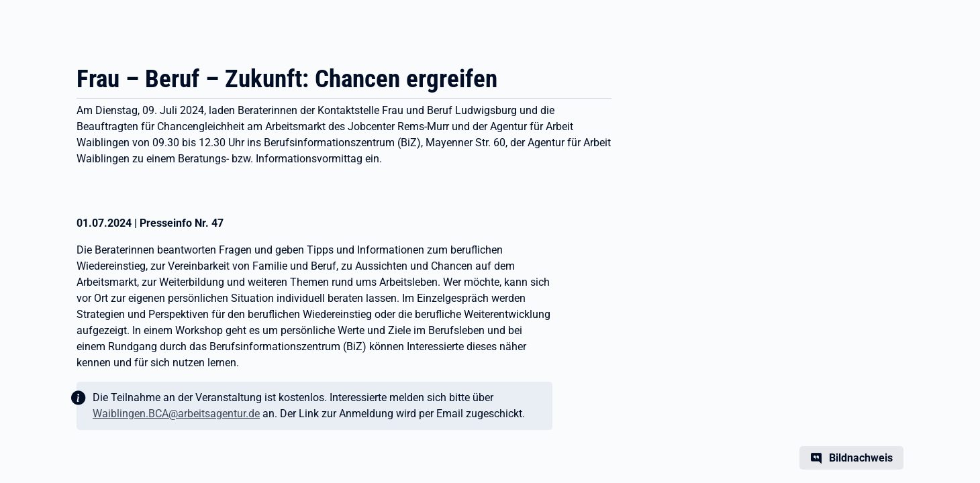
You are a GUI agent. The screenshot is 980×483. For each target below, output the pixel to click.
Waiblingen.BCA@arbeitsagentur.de (176, 414)
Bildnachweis (861, 458)
